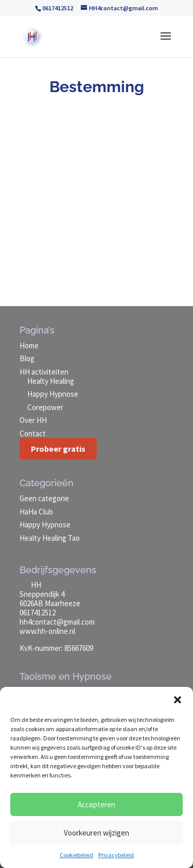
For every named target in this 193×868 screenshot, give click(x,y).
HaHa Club (36, 512)
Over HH (33, 420)
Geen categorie (44, 498)
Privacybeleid (116, 855)
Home (29, 346)
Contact (33, 433)
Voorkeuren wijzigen (97, 833)
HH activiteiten (44, 372)
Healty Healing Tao (50, 538)
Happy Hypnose (53, 394)
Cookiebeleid (76, 855)
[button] (178, 700)
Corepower (45, 407)
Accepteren (97, 804)
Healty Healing (51, 381)
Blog (27, 358)
